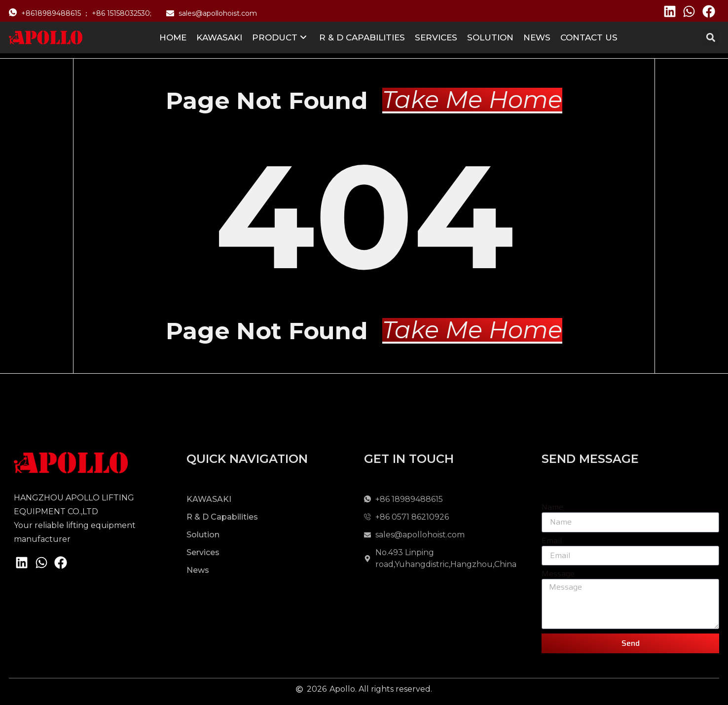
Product (279, 37)
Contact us (589, 37)
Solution (490, 37)
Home (173, 37)
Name (552, 508)
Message (558, 574)
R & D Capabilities (362, 37)
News (537, 37)
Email (552, 541)
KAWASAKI (219, 37)
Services (436, 37)
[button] (711, 38)
